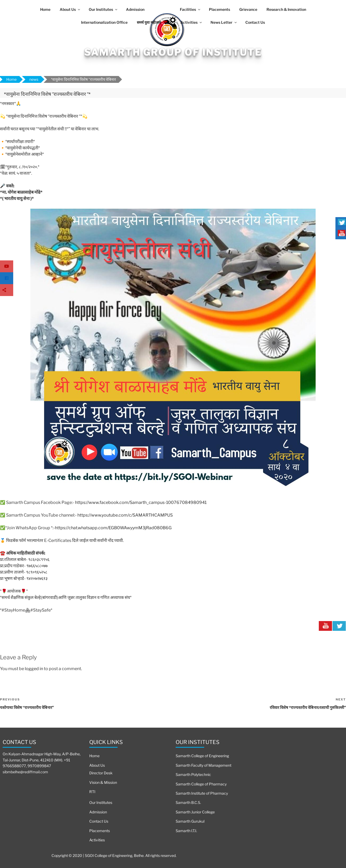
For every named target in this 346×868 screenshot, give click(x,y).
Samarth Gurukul (190, 821)
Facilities (190, 9)
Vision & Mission (103, 782)
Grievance (248, 9)
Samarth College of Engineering (202, 756)
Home (45, 9)
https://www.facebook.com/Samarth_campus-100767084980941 (141, 502)
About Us (70, 9)
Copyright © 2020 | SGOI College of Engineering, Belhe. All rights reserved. (114, 855)
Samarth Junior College (195, 812)
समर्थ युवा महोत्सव (155, 22)
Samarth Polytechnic (193, 774)
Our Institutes (103, 9)
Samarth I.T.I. (186, 831)
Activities (191, 22)
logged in (34, 669)
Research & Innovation (286, 9)
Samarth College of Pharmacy (201, 784)
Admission (135, 9)
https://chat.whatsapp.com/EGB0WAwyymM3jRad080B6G (113, 528)
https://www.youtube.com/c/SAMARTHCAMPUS (125, 515)
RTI (92, 792)
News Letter (224, 22)
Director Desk (101, 773)
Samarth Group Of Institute (173, 52)
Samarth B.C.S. (188, 802)
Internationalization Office (104, 22)
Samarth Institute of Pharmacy (202, 793)
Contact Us (255, 22)
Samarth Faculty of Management (204, 765)
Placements (219, 9)
